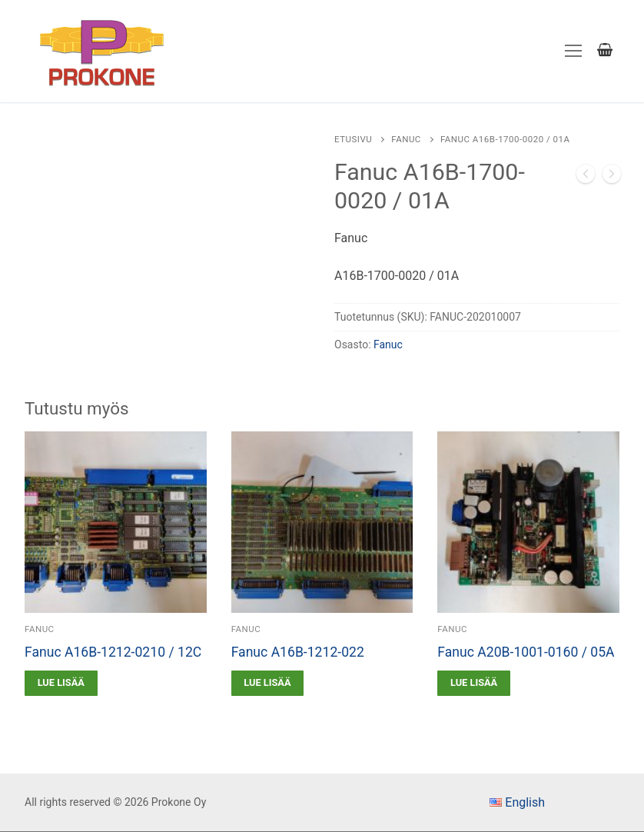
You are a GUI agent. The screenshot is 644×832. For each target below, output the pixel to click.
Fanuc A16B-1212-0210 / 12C (113, 652)
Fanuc (406, 139)
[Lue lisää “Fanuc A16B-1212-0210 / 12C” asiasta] (61, 683)
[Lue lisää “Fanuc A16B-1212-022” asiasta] (268, 683)
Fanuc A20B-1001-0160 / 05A (526, 652)
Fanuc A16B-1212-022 (298, 652)
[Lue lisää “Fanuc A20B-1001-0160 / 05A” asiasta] (474, 683)
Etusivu (353, 139)
